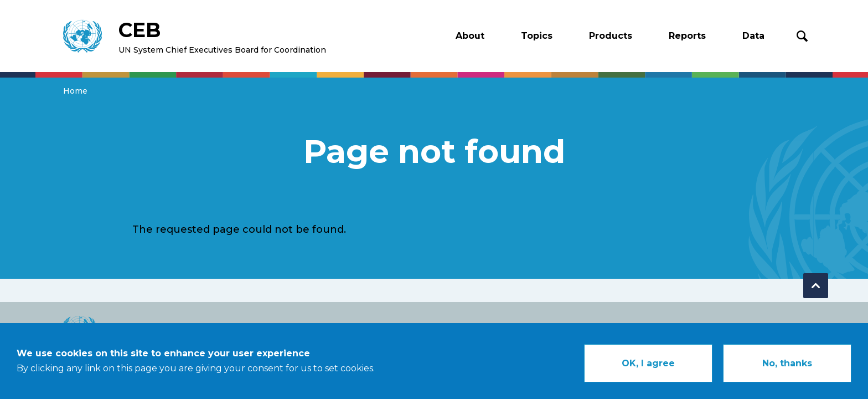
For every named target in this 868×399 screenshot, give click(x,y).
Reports (687, 36)
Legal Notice (720, 328)
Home (75, 91)
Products (611, 36)
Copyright (650, 328)
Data (753, 36)
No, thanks (787, 370)
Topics (537, 36)
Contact (786, 328)
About (470, 36)
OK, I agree (648, 370)
